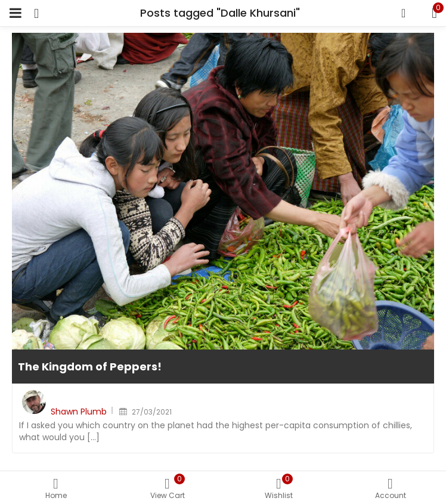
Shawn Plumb (79, 412)
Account (390, 489)
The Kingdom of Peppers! (90, 367)
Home (56, 489)
